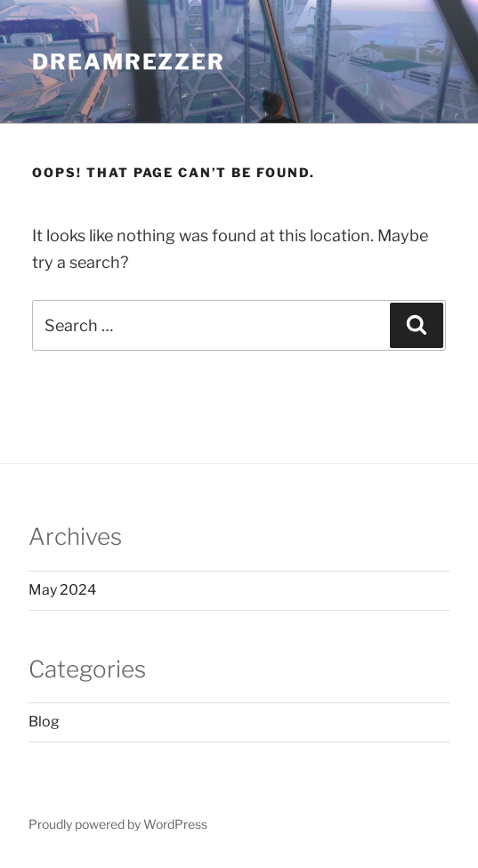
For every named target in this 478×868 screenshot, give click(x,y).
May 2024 (62, 590)
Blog (44, 722)
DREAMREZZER (129, 62)
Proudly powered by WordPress (118, 824)
